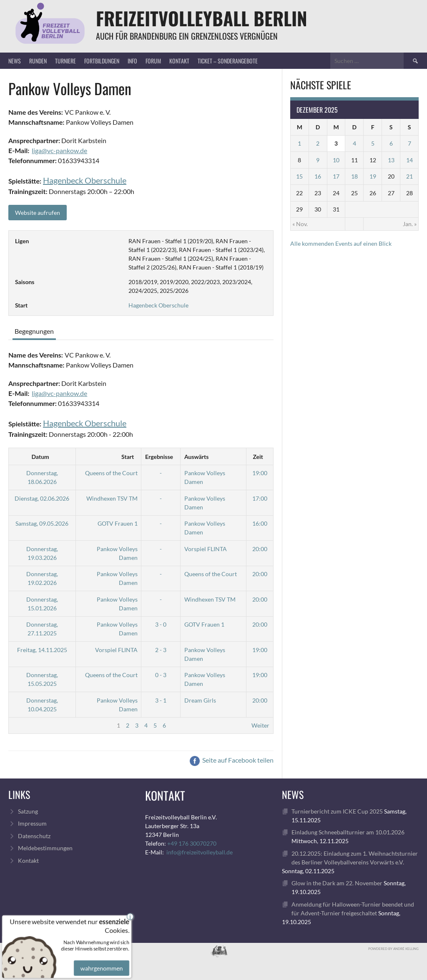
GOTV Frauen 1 (118, 523)
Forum (153, 61)
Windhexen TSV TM (112, 498)
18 (354, 176)
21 (409, 176)
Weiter (260, 725)
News (15, 61)
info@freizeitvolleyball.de (200, 852)
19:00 (260, 473)
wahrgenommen (100, 963)
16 (318, 176)
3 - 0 (161, 624)
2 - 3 (161, 650)
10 (336, 160)
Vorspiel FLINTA (206, 549)
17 (336, 176)
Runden (38, 61)
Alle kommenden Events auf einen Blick (341, 243)
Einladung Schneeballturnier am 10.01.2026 (348, 832)
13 (391, 160)
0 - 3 (161, 675)
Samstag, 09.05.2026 (42, 523)
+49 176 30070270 (192, 843)
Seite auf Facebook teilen (232, 760)
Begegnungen (34, 331)
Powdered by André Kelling (393, 949)
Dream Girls (200, 700)
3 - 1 (161, 700)
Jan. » (410, 224)
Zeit (258, 457)
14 (409, 160)
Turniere (65, 61)
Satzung (28, 811)
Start (128, 457)
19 (373, 176)
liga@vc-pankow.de (59, 150)
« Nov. (300, 224)
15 (299, 176)
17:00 (260, 498)
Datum (40, 457)
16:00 (260, 523)
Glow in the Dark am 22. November (337, 883)
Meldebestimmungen (45, 848)
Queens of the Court (111, 473)
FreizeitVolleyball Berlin (202, 18)
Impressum (32, 823)
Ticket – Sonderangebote (228, 61)
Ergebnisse (159, 457)
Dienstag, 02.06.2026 (42, 498)
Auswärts (196, 457)
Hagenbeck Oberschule (85, 180)
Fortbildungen (102, 61)
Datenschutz (34, 836)
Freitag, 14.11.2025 (42, 650)
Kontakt (179, 61)
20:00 (260, 549)
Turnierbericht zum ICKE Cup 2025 (337, 811)
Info (132, 61)
